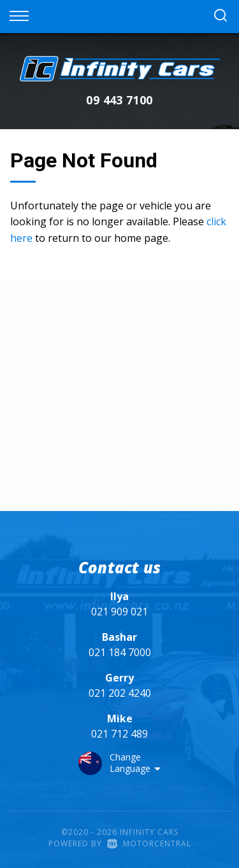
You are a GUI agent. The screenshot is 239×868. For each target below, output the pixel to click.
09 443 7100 (119, 100)
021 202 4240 (120, 693)
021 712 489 (119, 734)
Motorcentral (149, 843)
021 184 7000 (120, 652)
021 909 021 (119, 612)
